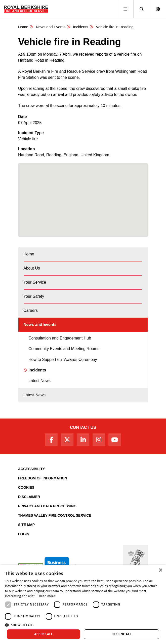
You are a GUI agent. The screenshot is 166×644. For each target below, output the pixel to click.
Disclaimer (29, 497)
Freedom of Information (43, 478)
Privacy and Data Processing (47, 506)
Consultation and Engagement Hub (60, 338)
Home (23, 27)
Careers (31, 310)
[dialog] (83, 604)
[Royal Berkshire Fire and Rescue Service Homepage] (26, 9)
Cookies (26, 487)
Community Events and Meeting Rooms (64, 349)
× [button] (160, 570)
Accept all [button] (44, 634)
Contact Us (83, 427)
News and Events (51, 27)
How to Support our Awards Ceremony (63, 359)
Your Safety (34, 296)
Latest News (39, 381)
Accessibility (32, 469)
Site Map (26, 525)
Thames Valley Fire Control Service (55, 515)
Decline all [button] (121, 634)
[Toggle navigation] (125, 9)
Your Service (35, 282)
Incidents (81, 27)
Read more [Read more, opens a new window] (47, 596)
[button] (141, 9)
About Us (32, 268)
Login (24, 534)
